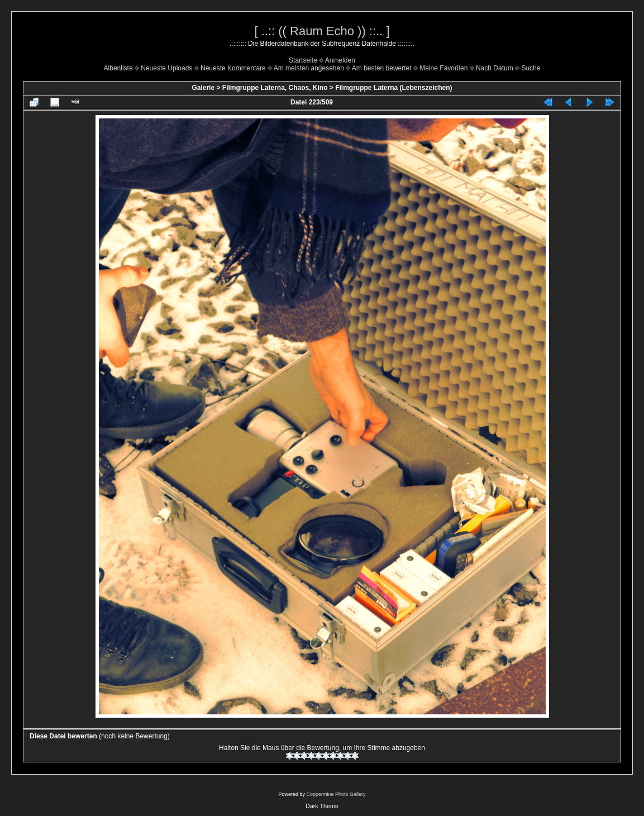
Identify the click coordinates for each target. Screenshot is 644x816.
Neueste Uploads (166, 68)
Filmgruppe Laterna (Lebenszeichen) (393, 88)
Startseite (303, 60)
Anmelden (340, 60)
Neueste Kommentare (233, 68)
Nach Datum (495, 68)
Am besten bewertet (382, 68)
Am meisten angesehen (309, 68)
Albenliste (118, 68)
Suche (531, 68)
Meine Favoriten (443, 68)
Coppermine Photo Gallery (336, 794)
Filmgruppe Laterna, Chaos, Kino (275, 88)
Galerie (203, 88)
